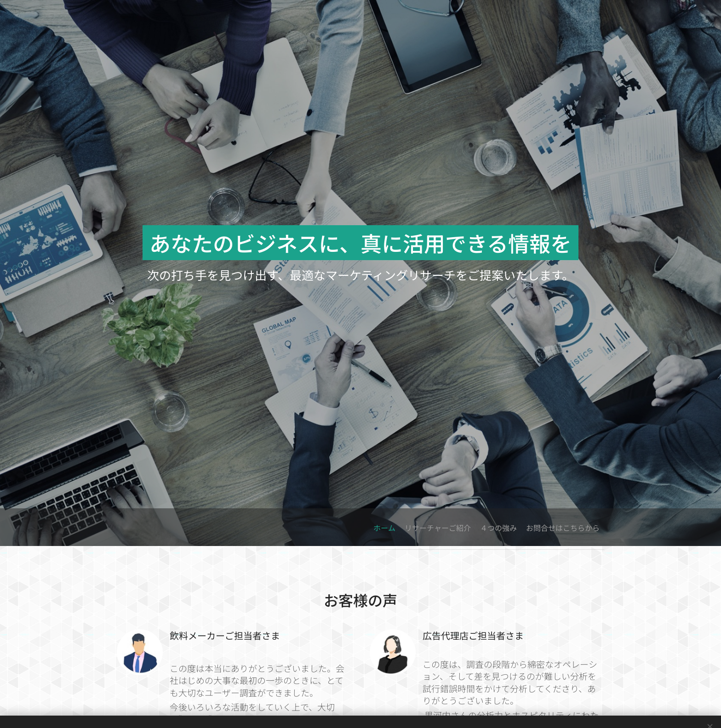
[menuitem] (546, 527)
